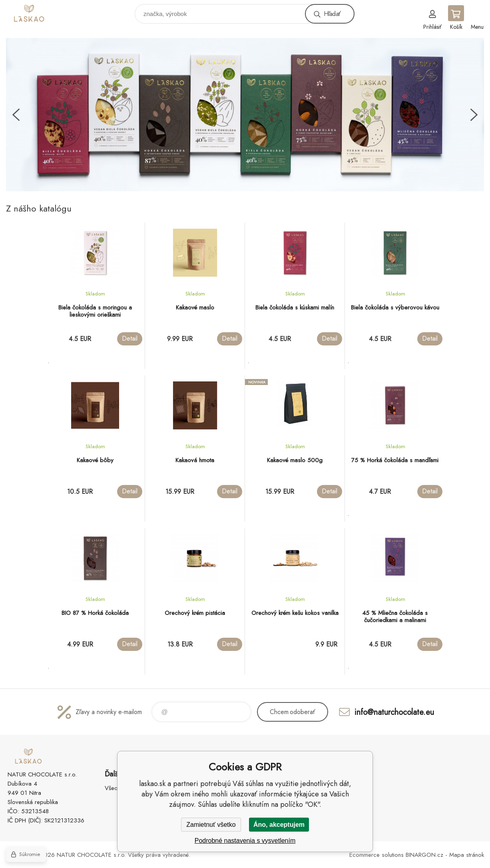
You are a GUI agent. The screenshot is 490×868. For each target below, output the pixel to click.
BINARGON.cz (424, 855)
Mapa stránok (467, 855)
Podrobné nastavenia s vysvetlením (245, 841)
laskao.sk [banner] (41, 12)
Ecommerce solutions (376, 855)
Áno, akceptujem (279, 825)
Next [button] (474, 115)
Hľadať (332, 14)
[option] (245, 115)
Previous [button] (16, 115)
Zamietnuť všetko (211, 825)
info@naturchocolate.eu (394, 712)
